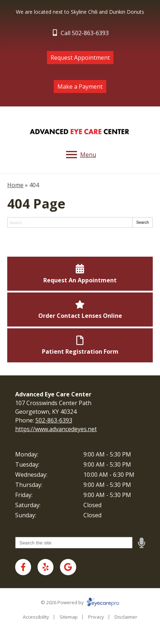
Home (15, 185)
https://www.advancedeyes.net (56, 429)
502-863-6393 (54, 420)
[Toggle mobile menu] (80, 155)
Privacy (96, 617)
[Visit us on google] (68, 567)
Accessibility (36, 617)
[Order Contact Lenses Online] (80, 310)
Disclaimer (126, 617)
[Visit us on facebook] (23, 567)
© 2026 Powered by (80, 602)
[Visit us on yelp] (46, 567)
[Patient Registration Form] (80, 345)
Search (142, 222)
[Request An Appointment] (80, 274)
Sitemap (69, 617)
